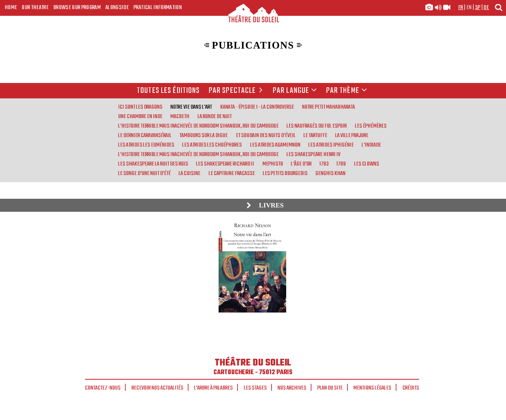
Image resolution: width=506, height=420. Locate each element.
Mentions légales (372, 388)
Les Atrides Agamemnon (275, 145)
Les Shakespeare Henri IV (313, 154)
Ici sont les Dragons (140, 107)
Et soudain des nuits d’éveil (266, 136)
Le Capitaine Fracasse (232, 173)
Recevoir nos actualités (158, 388)
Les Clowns (367, 164)
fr (461, 8)
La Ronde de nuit (215, 117)
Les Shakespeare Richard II (225, 164)
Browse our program (77, 8)
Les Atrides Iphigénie (331, 145)
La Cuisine (190, 173)
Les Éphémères (371, 126)
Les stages (255, 388)
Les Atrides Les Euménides (146, 145)
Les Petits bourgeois (285, 173)
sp (478, 8)
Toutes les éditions (168, 91)
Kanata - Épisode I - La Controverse (257, 107)
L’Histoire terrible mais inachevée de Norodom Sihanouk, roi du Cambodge (198, 126)
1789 (341, 164)
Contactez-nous (103, 388)
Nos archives (292, 388)
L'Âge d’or (301, 164)
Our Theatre (35, 8)
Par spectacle (237, 91)
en (469, 8)
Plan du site (330, 388)
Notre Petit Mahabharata (329, 107)
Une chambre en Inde (140, 117)
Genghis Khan (330, 173)
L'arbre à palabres (213, 388)
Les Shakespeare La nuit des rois (153, 164)
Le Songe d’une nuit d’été (144, 173)
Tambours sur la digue (204, 136)
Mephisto (273, 164)
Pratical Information (158, 8)
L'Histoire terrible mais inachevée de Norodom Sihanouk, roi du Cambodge (198, 154)
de (486, 8)
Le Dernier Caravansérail (145, 136)
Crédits (411, 388)
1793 (324, 164)
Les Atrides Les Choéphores (212, 145)
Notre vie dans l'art (191, 107)
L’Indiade (371, 145)
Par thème (347, 91)
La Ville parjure (352, 136)
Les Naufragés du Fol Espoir (317, 126)
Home (11, 8)
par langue (295, 91)
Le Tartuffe (315, 136)
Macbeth (180, 117)
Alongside (117, 8)
